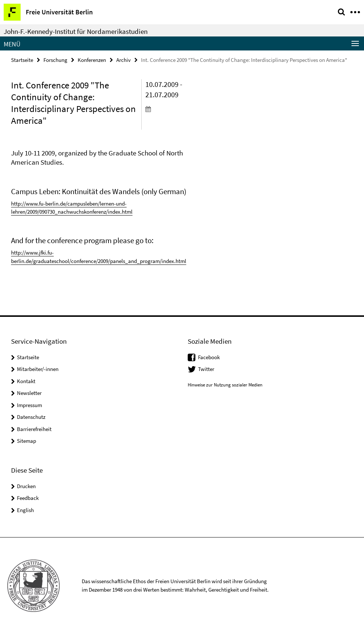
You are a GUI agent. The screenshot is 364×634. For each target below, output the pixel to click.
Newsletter (29, 393)
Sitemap (26, 441)
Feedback (28, 498)
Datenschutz (31, 417)
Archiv (123, 60)
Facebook (209, 357)
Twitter (206, 369)
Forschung (55, 60)
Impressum (29, 405)
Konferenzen (92, 60)
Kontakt (26, 381)
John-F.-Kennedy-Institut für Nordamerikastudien (76, 31)
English (25, 510)
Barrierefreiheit (34, 429)
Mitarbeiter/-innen (38, 369)
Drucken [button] (26, 486)
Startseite (22, 60)
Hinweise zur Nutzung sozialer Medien (225, 385)
